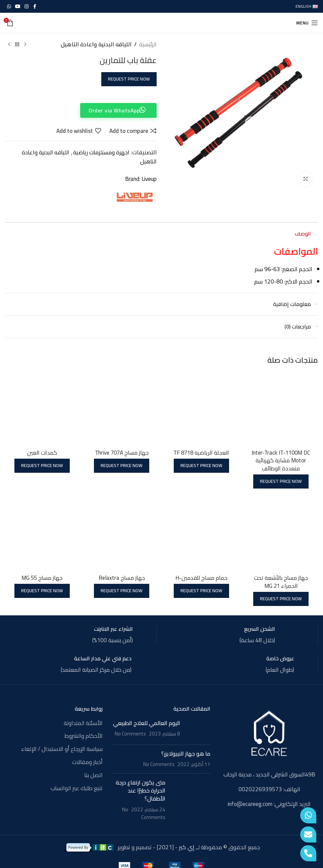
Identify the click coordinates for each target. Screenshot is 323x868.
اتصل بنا (93, 775)
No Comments (130, 733)
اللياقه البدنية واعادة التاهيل (96, 44)
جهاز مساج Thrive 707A (121, 452)
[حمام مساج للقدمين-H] (202, 534)
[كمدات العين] (42, 408)
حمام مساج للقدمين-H (201, 577)
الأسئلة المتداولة (83, 723)
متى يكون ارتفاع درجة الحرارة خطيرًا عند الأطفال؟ (141, 790)
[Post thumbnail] (198, 729)
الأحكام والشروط (84, 736)
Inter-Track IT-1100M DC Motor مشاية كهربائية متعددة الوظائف (281, 460)
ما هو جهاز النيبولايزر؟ (186, 753)
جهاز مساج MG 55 (42, 577)
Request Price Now (129, 79)
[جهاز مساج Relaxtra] (121, 534)
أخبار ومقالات (87, 762)
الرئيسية (148, 44)
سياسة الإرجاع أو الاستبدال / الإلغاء (62, 749)
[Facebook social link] (35, 7)
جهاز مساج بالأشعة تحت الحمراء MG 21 (281, 581)
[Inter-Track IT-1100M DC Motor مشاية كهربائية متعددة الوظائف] (281, 408)
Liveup (149, 179)
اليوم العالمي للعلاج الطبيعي (147, 722)
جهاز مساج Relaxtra (121, 577)
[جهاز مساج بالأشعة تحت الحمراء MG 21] (281, 534)
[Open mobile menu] (307, 23)
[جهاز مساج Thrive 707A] (121, 408)
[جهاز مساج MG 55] (42, 534)
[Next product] (9, 45)
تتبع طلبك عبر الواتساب (77, 788)
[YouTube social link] (18, 7)
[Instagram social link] (26, 7)
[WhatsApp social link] (9, 7)
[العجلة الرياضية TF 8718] (202, 408)
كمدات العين (42, 452)
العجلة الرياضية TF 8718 (201, 452)
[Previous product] (25, 45)
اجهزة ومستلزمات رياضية (101, 152)
